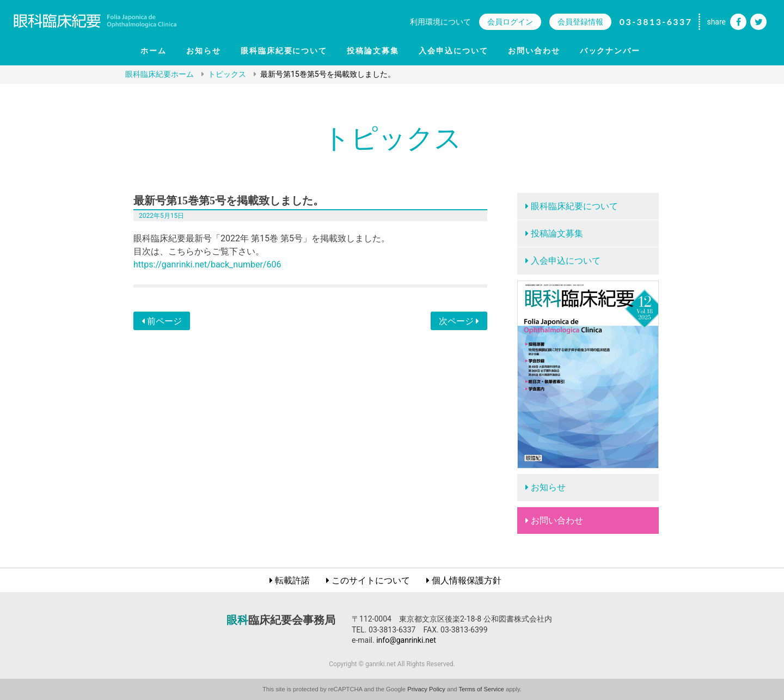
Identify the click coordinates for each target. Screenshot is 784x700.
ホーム (154, 51)
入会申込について (454, 51)
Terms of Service (482, 689)
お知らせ (204, 51)
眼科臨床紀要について (284, 51)
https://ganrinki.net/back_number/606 (207, 264)
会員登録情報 (580, 22)
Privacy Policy (426, 689)
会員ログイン (510, 22)
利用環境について (440, 22)
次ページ (459, 321)
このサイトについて (371, 580)
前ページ (162, 321)
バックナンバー (610, 51)
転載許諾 (292, 580)
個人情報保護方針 (467, 580)
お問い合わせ (534, 51)
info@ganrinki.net (406, 640)
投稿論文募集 (373, 51)
